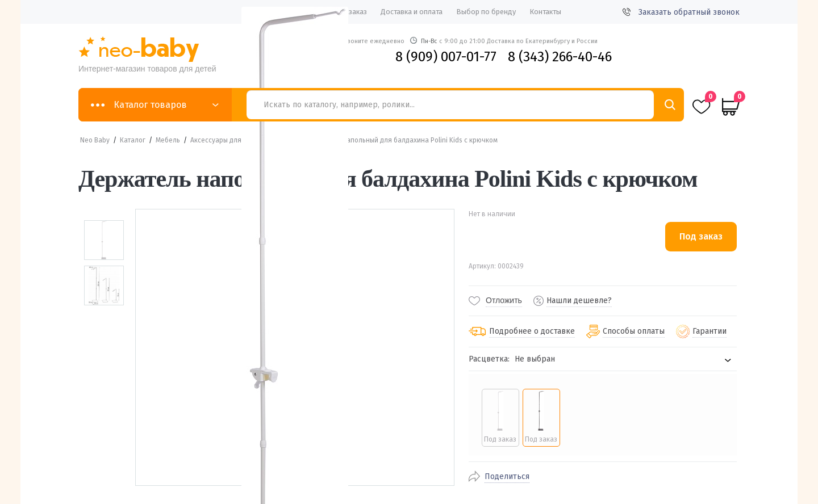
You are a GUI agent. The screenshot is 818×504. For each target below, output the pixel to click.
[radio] (500, 418)
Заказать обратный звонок (681, 12)
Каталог (133, 140)
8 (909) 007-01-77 (446, 57)
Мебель (168, 140)
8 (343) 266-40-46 (560, 57)
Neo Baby (95, 140)
